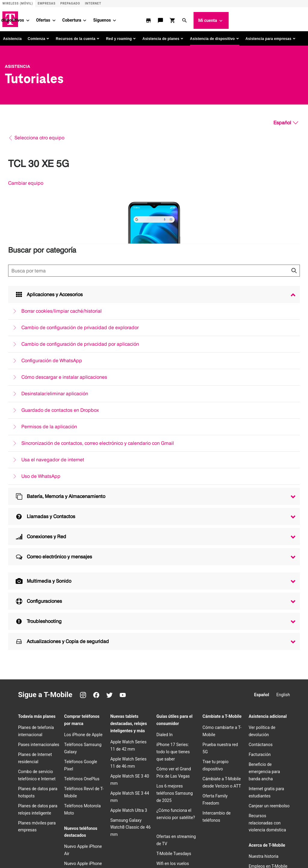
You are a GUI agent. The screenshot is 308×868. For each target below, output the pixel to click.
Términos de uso (145, 819)
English (283, 511)
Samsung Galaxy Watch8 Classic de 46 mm (131, 643)
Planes (37, 18)
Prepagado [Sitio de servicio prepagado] (70, 3)
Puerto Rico (52, 800)
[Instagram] (83, 511)
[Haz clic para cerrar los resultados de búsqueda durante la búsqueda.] (294, 268)
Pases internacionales (39, 560)
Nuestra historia (264, 672)
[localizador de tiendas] (226, 18)
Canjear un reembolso (269, 621)
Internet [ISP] (93, 3)
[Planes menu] (47, 18)
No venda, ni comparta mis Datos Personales (111, 828)
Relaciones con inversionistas (90, 790)
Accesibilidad (176, 819)
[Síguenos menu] (191, 18)
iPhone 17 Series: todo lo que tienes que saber (173, 568)
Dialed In (165, 551)
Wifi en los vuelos (173, 679)
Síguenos (179, 18)
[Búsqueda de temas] (154, 268)
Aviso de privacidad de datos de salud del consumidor (86, 838)
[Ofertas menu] (131, 18)
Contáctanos (261, 560)
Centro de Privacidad (268, 692)
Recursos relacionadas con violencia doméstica (267, 639)
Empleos (147, 790)
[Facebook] (96, 511)
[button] (262, 18)
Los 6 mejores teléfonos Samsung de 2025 (175, 609)
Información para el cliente (183, 809)
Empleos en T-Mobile (268, 682)
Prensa (128, 790)
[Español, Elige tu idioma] (286, 120)
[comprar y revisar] (250, 18)
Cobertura (149, 18)
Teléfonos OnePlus (82, 595)
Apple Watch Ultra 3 (129, 626)
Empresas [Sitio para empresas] (46, 3)
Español (262, 511)
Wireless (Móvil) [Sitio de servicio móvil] (18, 3)
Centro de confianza (97, 809)
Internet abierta (55, 828)
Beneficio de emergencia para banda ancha (264, 587)
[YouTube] (123, 511)
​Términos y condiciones (105, 819)
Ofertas (120, 18)
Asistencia (12, 36)
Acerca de (51, 790)
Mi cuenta (288, 18)
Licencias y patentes (170, 828)
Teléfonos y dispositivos (78, 18)
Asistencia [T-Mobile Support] (17, 64)
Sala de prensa (263, 702)
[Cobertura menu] (162, 18)
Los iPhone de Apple (83, 551)
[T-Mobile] (26, 794)
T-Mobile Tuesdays (174, 669)
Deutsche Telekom (177, 790)
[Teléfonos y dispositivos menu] (105, 18)
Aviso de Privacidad (58, 809)
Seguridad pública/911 (61, 819)
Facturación (260, 570)
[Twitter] (109, 511)
